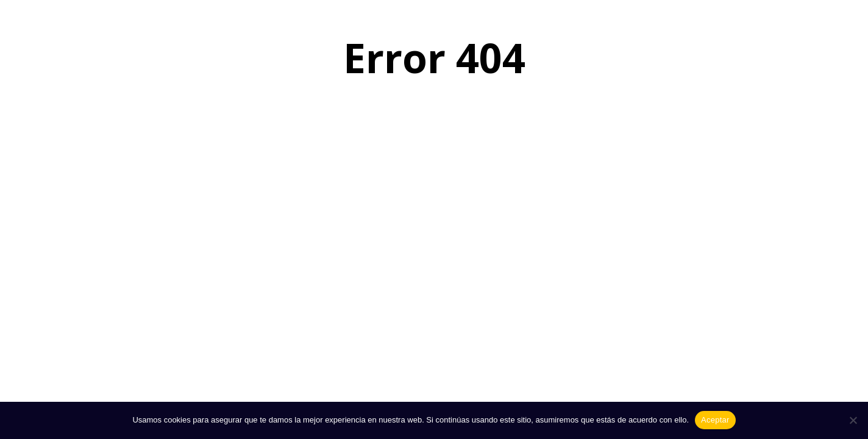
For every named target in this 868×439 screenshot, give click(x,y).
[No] (853, 420)
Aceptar (715, 420)
